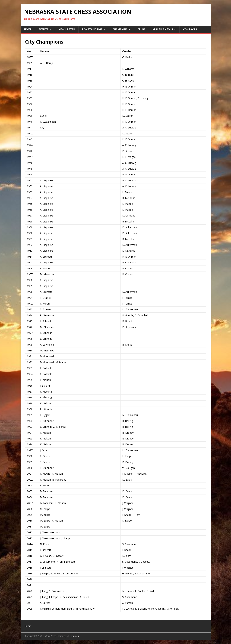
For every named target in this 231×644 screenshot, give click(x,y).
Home (28, 29)
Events (43, 29)
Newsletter (67, 29)
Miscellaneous (163, 29)
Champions (120, 29)
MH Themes (73, 636)
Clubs (141, 29)
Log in (28, 626)
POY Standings (92, 29)
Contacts (190, 29)
